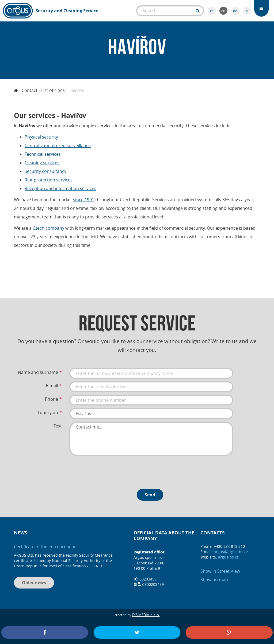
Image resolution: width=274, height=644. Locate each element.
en (223, 11)
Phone (52, 399)
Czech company (48, 228)
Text (58, 426)
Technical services (43, 154)
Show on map (214, 580)
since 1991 (84, 200)
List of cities (53, 90)
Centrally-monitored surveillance (58, 146)
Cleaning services (42, 163)
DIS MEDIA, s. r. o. (146, 615)
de (235, 11)
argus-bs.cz (228, 557)
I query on (48, 412)
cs (212, 11)
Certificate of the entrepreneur (45, 547)
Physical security (41, 137)
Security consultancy (45, 171)
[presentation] (110, 470)
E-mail (52, 386)
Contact (30, 90)
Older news (34, 583)
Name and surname (38, 372)
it (247, 11)
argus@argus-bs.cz (231, 552)
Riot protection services (49, 180)
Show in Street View (220, 571)
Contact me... (151, 439)
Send (150, 495)
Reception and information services (60, 188)
